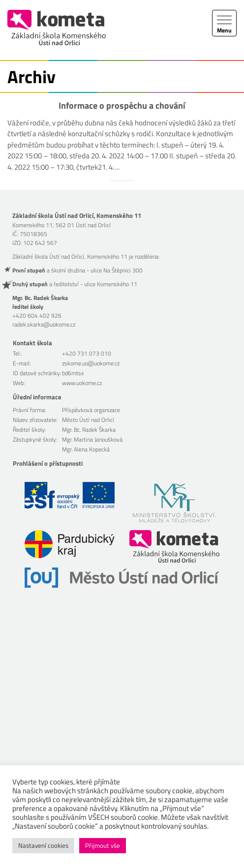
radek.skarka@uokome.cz (44, 324)
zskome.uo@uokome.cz (91, 363)
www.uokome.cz (82, 383)
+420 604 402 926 (37, 315)
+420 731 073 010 (87, 353)
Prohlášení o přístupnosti (48, 463)
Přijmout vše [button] (103, 845)
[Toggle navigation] (224, 23)
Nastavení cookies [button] (43, 845)
